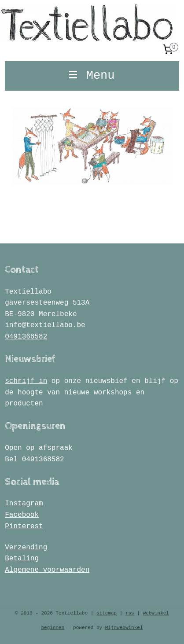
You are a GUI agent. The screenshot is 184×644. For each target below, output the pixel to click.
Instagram (24, 504)
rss (130, 613)
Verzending (26, 548)
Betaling (22, 559)
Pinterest (24, 526)
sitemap (107, 613)
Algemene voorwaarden (47, 570)
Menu (92, 76)
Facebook (22, 515)
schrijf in (26, 381)
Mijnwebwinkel (124, 628)
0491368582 (26, 337)
